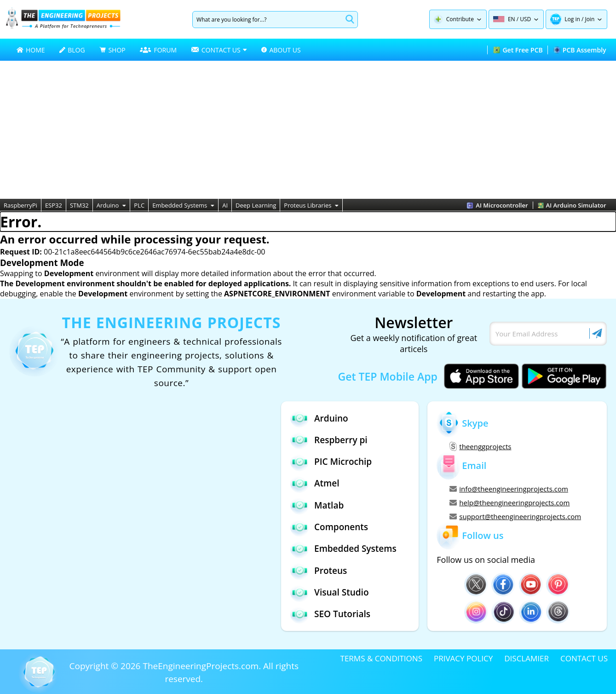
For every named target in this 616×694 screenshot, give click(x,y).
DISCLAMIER (527, 658)
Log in (572, 19)
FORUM (158, 50)
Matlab (317, 505)
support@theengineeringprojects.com (515, 516)
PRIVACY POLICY (463, 658)
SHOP (112, 50)
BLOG (72, 50)
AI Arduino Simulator (572, 205)
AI (225, 205)
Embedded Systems (183, 205)
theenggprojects (480, 446)
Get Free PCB (518, 50)
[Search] (268, 20)
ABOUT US (281, 50)
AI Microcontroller (497, 205)
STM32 (79, 205)
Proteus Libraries (311, 205)
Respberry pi (329, 440)
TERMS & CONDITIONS (381, 658)
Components (329, 527)
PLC (139, 205)
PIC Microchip (331, 462)
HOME (31, 50)
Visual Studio (329, 593)
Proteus (319, 570)
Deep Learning (256, 205)
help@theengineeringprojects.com (509, 503)
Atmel (315, 483)
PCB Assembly (580, 50)
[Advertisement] (308, 130)
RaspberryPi (20, 205)
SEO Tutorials (330, 614)
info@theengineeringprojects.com (509, 489)
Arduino (112, 205)
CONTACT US (584, 658)
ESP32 (54, 205)
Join (590, 19)
